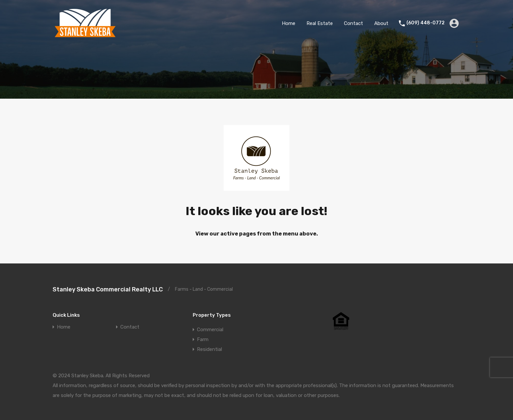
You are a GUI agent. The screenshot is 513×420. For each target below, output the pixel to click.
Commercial (210, 330)
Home (289, 23)
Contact (354, 23)
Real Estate (320, 23)
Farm (203, 339)
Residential (209, 349)
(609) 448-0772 (426, 23)
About (381, 23)
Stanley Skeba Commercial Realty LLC (108, 289)
